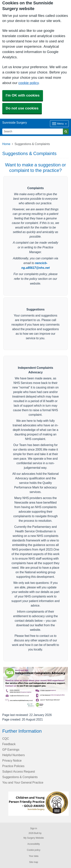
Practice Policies (13, 766)
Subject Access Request (19, 771)
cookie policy (28, 83)
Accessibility (34, 844)
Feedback (9, 744)
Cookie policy (34, 850)
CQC (6, 739)
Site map (34, 862)
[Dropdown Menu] (59, 124)
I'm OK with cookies (23, 95)
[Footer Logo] (39, 804)
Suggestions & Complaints (20, 777)
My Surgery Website (34, 838)
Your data (34, 856)
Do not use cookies (22, 108)
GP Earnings (11, 749)
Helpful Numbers (14, 755)
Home (6, 144)
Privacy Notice (12, 760)
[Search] (33, 131)
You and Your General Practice (23, 782)
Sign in (34, 828)
